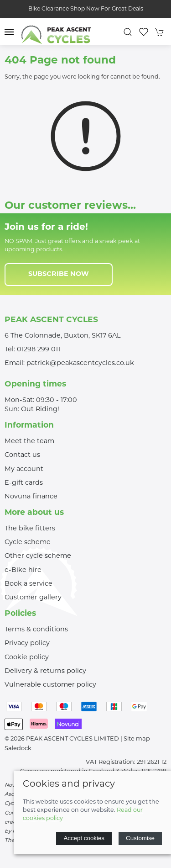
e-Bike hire (23, 570)
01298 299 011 (39, 350)
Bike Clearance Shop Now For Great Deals (86, 9)
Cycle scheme (28, 542)
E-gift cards (24, 483)
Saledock (18, 749)
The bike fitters (30, 529)
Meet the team (29, 442)
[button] (9, 32)
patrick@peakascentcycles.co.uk (80, 363)
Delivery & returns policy (45, 671)
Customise (140, 838)
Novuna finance (31, 497)
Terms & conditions (36, 630)
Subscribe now (59, 274)
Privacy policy (27, 643)
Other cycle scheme (38, 556)
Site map (137, 739)
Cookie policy (27, 658)
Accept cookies (84, 838)
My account (24, 469)
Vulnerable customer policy (50, 685)
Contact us (22, 455)
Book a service (28, 584)
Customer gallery (33, 598)
